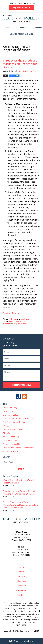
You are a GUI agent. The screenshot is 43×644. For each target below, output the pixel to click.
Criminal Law (11, 415)
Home (7, 28)
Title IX (8, 426)
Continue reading (11, 313)
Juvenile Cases (11, 437)
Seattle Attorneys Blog (21, 18)
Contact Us (21, 586)
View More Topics (10, 451)
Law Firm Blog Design (21, 641)
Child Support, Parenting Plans (18, 419)
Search (21, 469)
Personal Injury (11, 444)
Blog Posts (21, 595)
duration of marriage (17, 321)
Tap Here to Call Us (22, 7)
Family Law (25, 319)
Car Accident (10, 440)
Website (22, 28)
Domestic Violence (13, 429)
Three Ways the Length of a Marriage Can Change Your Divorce (20, 64)
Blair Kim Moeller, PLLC (29, 631)
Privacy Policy (22, 576)
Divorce (14, 319)
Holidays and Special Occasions (18, 448)
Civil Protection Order (14, 422)
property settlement (21, 324)
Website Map (22, 590)
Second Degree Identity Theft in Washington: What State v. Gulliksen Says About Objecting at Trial (21, 505)
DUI (6, 433)
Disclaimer (22, 581)
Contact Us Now (22, 385)
